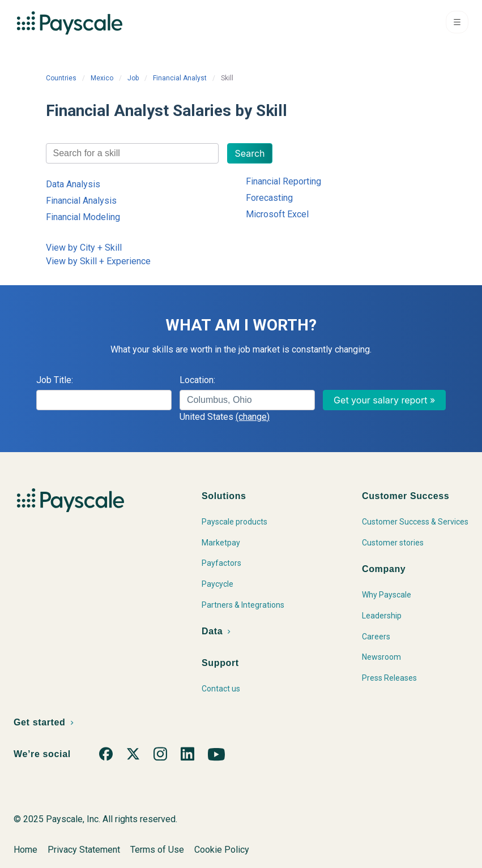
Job (133, 78)
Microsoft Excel (277, 214)
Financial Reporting (283, 181)
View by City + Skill (84, 248)
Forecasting (269, 198)
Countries (61, 78)
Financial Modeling (83, 217)
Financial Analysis (81, 201)
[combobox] (133, 153)
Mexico (102, 78)
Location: (197, 380)
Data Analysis (73, 184)
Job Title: (55, 380)
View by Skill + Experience (98, 261)
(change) (253, 417)
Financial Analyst (180, 78)
